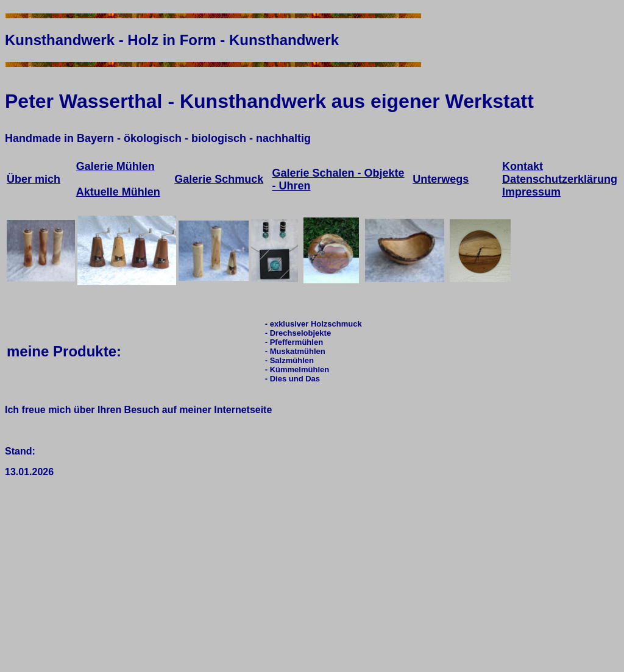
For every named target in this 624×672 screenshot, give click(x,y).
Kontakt (523, 166)
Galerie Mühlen (115, 166)
